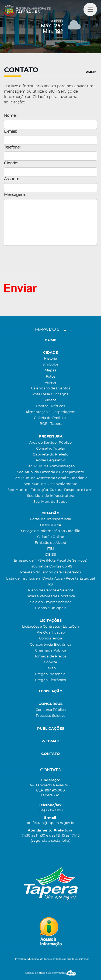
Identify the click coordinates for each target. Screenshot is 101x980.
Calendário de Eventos (50, 388)
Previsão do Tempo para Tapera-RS (50, 572)
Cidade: (11, 163)
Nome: (10, 116)
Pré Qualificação (51, 633)
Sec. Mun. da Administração (50, 466)
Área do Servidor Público (50, 443)
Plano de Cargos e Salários (51, 590)
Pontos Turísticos (50, 406)
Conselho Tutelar (51, 449)
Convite (50, 662)
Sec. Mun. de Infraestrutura (51, 496)
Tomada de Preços (50, 657)
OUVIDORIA (51, 525)
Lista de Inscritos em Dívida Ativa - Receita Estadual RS (50, 582)
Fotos (50, 377)
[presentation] (45, 262)
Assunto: (12, 179)
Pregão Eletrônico (50, 680)
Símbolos (50, 365)
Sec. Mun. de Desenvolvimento (50, 484)
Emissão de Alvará (50, 543)
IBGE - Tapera (50, 424)
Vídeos (50, 383)
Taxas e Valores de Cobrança (51, 596)
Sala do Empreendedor (50, 602)
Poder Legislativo (51, 460)
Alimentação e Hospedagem (51, 412)
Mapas (50, 370)
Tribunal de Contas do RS (50, 567)
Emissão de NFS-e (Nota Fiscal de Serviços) (50, 561)
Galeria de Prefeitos (51, 418)
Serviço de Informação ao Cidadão (51, 531)
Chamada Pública (51, 651)
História (50, 359)
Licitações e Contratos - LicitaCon (50, 627)
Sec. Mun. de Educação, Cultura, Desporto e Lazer (51, 490)
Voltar (91, 72)
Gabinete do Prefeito (50, 455)
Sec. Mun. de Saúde (50, 502)
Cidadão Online (51, 537)
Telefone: (12, 147)
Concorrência (51, 639)
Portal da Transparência (50, 519)
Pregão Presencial (51, 674)
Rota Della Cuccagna (50, 394)
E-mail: (11, 132)
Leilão (51, 668)
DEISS (51, 555)
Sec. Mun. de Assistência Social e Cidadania (50, 478)
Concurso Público (51, 710)
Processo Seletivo (51, 716)
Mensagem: (15, 195)
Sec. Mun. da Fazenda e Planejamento (50, 472)
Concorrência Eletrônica (51, 645)
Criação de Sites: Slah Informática (51, 972)
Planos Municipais (50, 608)
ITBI (50, 549)
